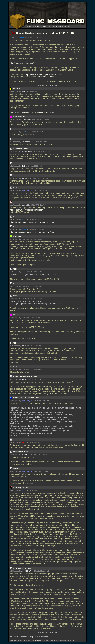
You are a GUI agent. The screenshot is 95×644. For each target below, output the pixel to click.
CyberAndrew (26, 119)
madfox (24, 239)
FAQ (45, 26)
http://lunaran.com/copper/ (22, 63)
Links (49, 26)
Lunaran (21, 37)
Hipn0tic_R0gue (27, 152)
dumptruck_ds (27, 190)
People (40, 26)
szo (23, 272)
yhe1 (23, 166)
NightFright (25, 455)
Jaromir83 (25, 205)
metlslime (25, 132)
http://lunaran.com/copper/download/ (26, 210)
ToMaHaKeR (26, 178)
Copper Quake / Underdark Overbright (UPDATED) (45, 33)
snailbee (25, 379)
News (29, 26)
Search (55, 26)
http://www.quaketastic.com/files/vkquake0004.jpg (32, 112)
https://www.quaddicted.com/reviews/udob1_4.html (33, 222)
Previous (45, 85)
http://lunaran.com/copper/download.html (43, 74)
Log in (67, 26)
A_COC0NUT (26, 571)
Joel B (24, 442)
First (40, 85)
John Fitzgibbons (37, 640)
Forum (34, 26)
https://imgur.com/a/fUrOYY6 (42, 77)
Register (61, 26)
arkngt (24, 91)
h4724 (24, 219)
